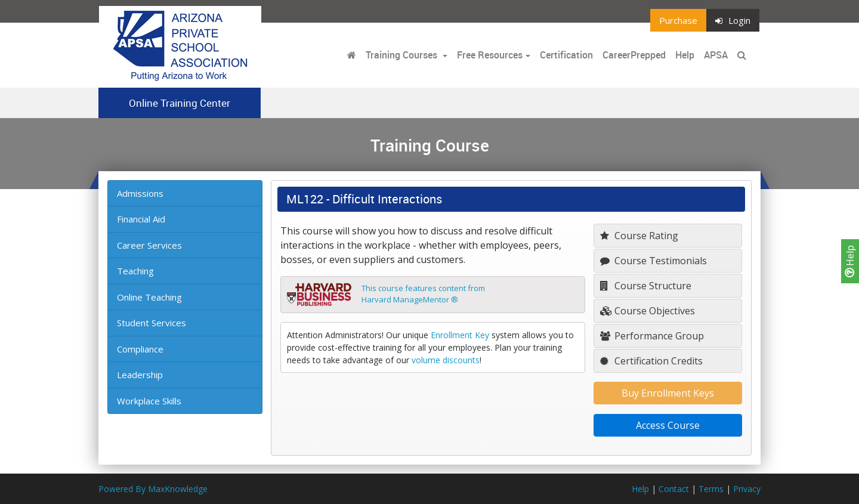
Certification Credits (651, 361)
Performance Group (652, 336)
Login (733, 20)
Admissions (140, 193)
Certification (566, 55)
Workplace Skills (149, 401)
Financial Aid (141, 219)
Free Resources (490, 55)
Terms (711, 489)
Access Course (668, 425)
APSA (716, 55)
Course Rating (639, 236)
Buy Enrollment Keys (668, 393)
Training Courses (403, 55)
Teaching (135, 271)
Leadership (140, 375)
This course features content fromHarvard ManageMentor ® (423, 294)
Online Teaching (149, 297)
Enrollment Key (460, 335)
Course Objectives (648, 311)
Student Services (152, 323)
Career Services (149, 245)
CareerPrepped (634, 55)
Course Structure (646, 286)
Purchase (678, 20)
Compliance (140, 349)
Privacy (747, 489)
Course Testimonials (653, 261)
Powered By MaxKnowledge (153, 489)
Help (850, 261)
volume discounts (446, 360)
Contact (674, 489)
